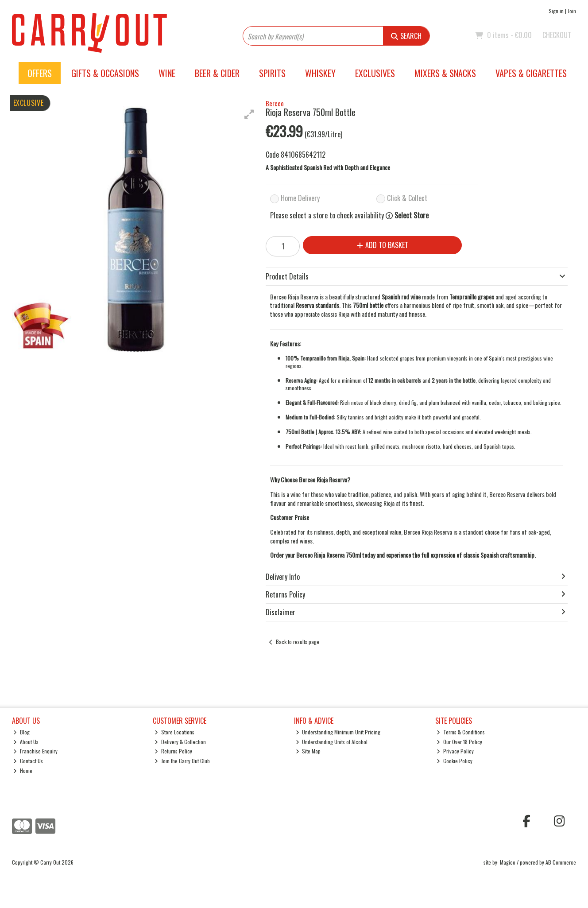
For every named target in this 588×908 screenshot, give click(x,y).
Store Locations (174, 732)
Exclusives (375, 73)
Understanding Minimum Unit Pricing (338, 732)
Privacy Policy (455, 751)
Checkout (557, 35)
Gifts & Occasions (105, 73)
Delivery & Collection (180, 742)
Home (23, 770)
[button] (249, 114)
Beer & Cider (217, 73)
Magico (508, 862)
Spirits (272, 73)
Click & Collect (407, 198)
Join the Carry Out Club (182, 761)
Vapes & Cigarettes (531, 73)
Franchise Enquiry (35, 751)
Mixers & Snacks (445, 73)
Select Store (412, 215)
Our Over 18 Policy (459, 742)
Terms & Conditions (461, 732)
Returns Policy (173, 751)
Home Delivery (300, 198)
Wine (167, 73)
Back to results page (298, 642)
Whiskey (320, 73)
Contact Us (28, 761)
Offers (40, 73)
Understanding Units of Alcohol (332, 742)
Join (572, 11)
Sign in (556, 11)
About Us (26, 742)
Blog (21, 732)
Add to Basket (383, 245)
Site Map (308, 751)
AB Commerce (561, 862)
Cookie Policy (455, 761)
